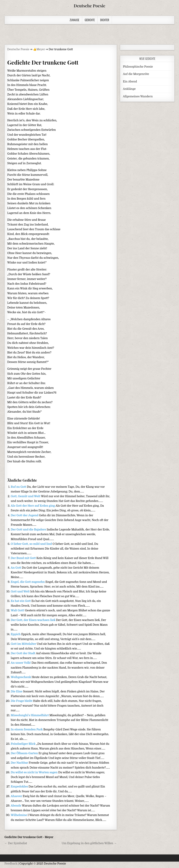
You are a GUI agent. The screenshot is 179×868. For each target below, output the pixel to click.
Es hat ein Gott (21, 601)
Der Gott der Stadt (23, 653)
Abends (16, 806)
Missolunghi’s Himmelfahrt (30, 715)
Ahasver (17, 796)
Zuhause (75, 20)
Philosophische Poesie (138, 67)
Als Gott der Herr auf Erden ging (33, 506)
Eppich (16, 634)
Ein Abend (130, 82)
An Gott (16, 568)
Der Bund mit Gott (24, 558)
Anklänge (129, 89)
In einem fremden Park (27, 730)
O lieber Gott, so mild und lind (32, 544)
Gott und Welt (21, 592)
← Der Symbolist (16, 843)
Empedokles (20, 787)
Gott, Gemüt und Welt (26, 496)
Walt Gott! (18, 610)
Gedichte (90, 20)
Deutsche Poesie (89, 6)
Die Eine (17, 692)
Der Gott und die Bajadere (29, 530)
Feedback (11, 864)
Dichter (105, 20)
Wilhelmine (19, 815)
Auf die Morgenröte (136, 74)
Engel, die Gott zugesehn (28, 582)
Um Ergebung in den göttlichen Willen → (89, 843)
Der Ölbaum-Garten (25, 753)
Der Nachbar (20, 763)
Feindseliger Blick (24, 744)
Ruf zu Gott (19, 487)
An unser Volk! (21, 663)
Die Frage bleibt (22, 701)
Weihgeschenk (21, 677)
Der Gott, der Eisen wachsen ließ (33, 620)
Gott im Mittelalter (24, 644)
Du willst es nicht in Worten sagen (35, 772)
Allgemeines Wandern (138, 96)
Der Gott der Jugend (25, 515)
